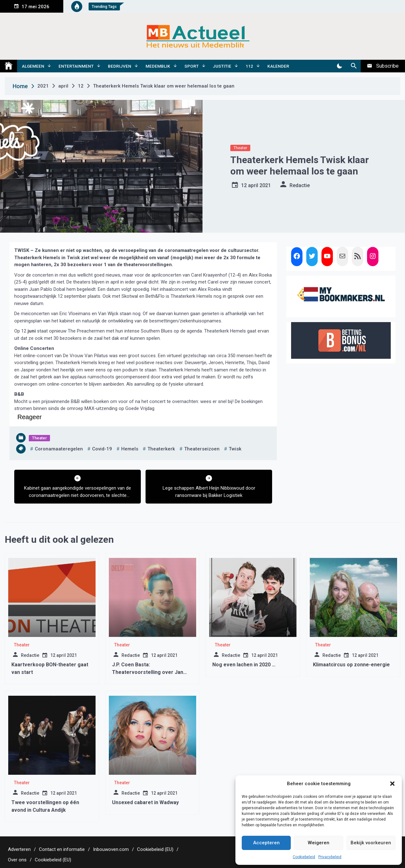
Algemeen (33, 66)
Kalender (278, 66)
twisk (235, 449)
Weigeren (319, 843)
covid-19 (102, 449)
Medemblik (158, 66)
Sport (192, 66)
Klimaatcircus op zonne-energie (351, 665)
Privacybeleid (330, 857)
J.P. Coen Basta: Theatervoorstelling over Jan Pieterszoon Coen (148, 672)
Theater (240, 148)
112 (249, 66)
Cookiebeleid (304, 857)
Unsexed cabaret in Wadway (145, 802)
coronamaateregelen (59, 449)
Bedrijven (120, 66)
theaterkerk (161, 449)
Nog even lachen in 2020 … (244, 665)
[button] (392, 784)
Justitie (222, 66)
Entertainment (76, 66)
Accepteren (266, 843)
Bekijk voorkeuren (371, 843)
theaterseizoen (202, 449)
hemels (130, 449)
